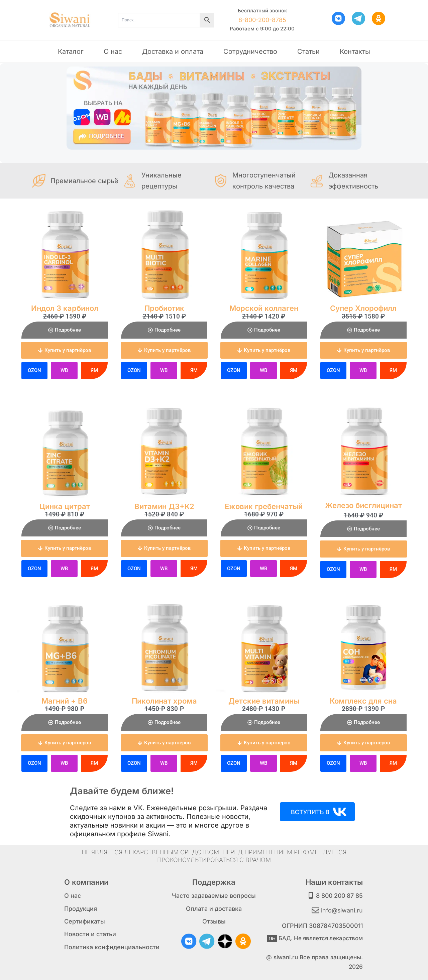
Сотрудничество (250, 51)
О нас (113, 51)
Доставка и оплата (173, 51)
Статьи (308, 51)
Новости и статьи (90, 934)
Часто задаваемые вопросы (214, 896)
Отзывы (214, 921)
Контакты (355, 51)
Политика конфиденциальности (112, 947)
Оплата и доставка (214, 909)
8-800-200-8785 (262, 20)
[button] (65, 350)
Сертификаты (85, 921)
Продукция (81, 909)
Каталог (71, 51)
